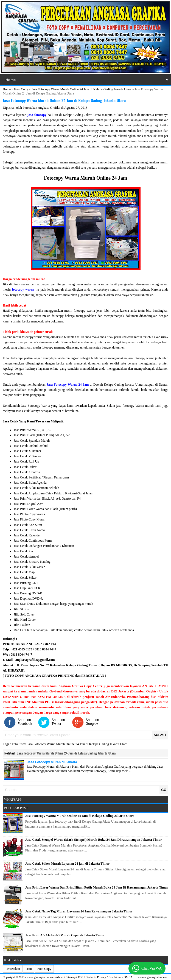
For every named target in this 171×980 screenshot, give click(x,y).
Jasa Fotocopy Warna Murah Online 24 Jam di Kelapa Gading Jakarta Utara (81, 89)
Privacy (102, 977)
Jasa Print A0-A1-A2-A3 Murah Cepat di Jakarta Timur (65, 935)
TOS (80, 977)
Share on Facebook (25, 722)
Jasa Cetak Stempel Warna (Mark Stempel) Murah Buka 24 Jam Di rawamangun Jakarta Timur (94, 840)
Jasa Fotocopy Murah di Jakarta (52, 762)
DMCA (128, 977)
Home (7, 89)
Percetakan (13, 969)
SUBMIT (160, 735)
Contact (90, 977)
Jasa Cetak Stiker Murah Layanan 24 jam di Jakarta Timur (68, 864)
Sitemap (70, 977)
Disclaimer (115, 977)
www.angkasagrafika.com (40, 977)
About (60, 977)
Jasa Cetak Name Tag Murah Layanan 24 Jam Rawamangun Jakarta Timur (79, 911)
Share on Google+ (92, 722)
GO (164, 790)
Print (29, 969)
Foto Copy (21, 89)
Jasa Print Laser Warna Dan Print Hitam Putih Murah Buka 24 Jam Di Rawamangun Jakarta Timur (97, 887)
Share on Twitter (58, 722)
